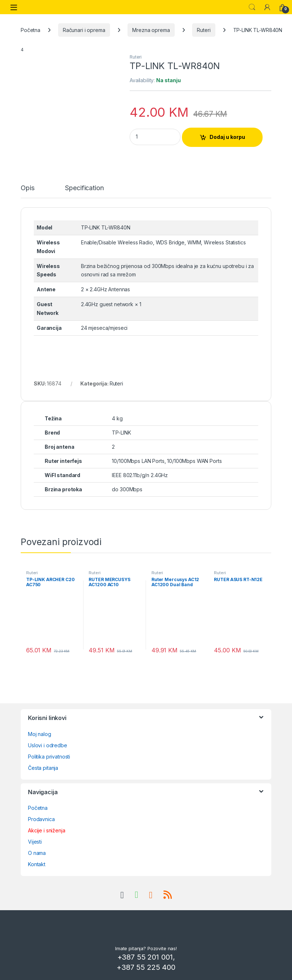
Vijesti (35, 842)
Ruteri (204, 30)
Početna (31, 30)
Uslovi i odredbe (48, 745)
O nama (37, 853)
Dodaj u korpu (227, 137)
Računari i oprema (84, 30)
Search (252, 7)
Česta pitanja (43, 768)
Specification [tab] (84, 188)
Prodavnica (41, 819)
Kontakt (37, 864)
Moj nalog (40, 734)
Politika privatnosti (49, 757)
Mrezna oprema (151, 30)
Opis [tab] (27, 188)
